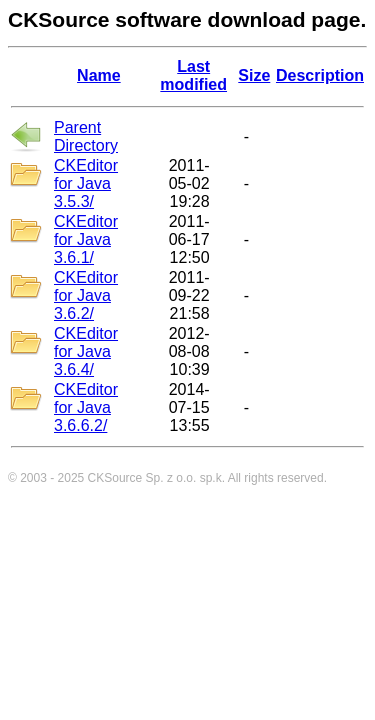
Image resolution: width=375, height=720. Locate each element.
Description (320, 75)
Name (99, 75)
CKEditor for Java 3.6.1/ (86, 239)
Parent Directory (86, 136)
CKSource (115, 478)
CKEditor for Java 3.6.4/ (86, 351)
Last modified (193, 75)
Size (254, 75)
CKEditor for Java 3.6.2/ (86, 295)
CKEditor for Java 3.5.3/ (86, 183)
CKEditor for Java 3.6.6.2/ (86, 407)
